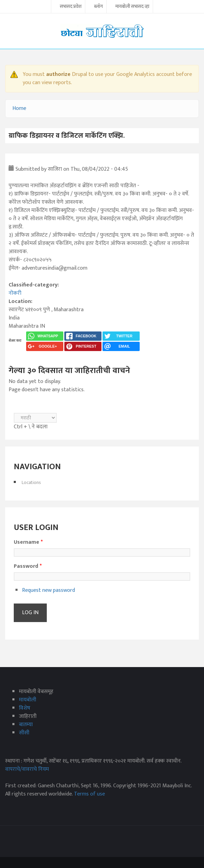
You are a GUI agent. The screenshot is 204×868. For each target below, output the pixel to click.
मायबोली (28, 700)
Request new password (49, 590)
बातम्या (26, 725)
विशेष (25, 708)
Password (28, 566)
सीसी (24, 733)
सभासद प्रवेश (71, 7)
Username (28, 542)
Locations (31, 482)
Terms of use (89, 794)
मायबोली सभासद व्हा (132, 7)
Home (19, 108)
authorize (58, 74)
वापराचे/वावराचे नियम (27, 769)
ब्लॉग (98, 7)
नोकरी (15, 293)
